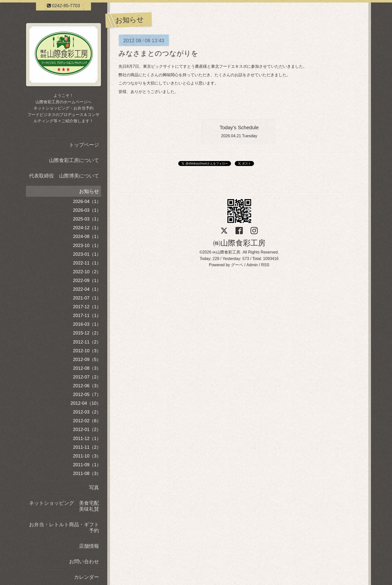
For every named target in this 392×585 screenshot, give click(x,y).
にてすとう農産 (189, 66)
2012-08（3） (87, 368)
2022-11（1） (87, 263)
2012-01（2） (87, 429)
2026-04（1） (87, 201)
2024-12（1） (87, 228)
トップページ (84, 145)
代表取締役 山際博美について (64, 176)
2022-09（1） (87, 280)
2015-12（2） (87, 333)
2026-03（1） (87, 210)
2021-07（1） (87, 298)
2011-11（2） (87, 447)
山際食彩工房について (74, 160)
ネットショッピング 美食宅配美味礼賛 (64, 506)
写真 (94, 487)
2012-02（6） (87, 421)
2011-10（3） (87, 456)
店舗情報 (89, 546)
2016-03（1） (87, 324)
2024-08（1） (87, 236)
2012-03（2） (87, 412)
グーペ (237, 265)
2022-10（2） (87, 272)
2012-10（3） (87, 351)
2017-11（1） (87, 315)
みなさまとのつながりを (158, 53)
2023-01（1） (87, 254)
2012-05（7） (87, 394)
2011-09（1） (87, 465)
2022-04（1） (87, 289)
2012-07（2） (87, 377)
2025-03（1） (87, 219)
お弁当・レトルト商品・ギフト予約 (64, 527)
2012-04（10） (86, 403)
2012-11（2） (87, 342)
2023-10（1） (87, 245)
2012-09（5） (87, 359)
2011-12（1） (87, 438)
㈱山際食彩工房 (239, 243)
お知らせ (89, 191)
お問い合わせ (84, 561)
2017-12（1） (87, 307)
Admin (252, 265)
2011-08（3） (87, 473)
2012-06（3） (87, 386)
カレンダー (86, 577)
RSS (265, 265)
